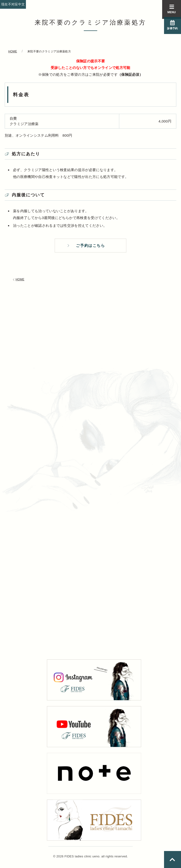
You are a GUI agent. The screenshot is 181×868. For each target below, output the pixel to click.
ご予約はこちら (90, 246)
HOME (18, 281)
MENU (171, 9)
